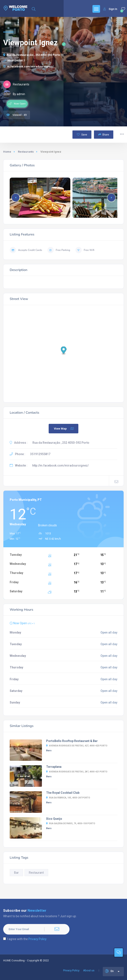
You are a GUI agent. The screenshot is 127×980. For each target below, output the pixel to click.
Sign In (110, 9)
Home (7, 152)
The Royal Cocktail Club (63, 793)
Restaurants (26, 152)
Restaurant (36, 873)
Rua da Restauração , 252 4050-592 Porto (32, 55)
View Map (64, 429)
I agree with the (25, 939)
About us (89, 970)
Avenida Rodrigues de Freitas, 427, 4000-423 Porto (77, 746)
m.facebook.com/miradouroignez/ (28, 66)
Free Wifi (85, 250)
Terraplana (54, 767)
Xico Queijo (54, 819)
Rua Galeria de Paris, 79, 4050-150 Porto (71, 823)
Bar (16, 873)
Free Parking (59, 250)
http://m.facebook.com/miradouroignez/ (60, 465)
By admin (14, 94)
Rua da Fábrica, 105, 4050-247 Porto (68, 798)
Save (82, 135)
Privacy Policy (37, 939)
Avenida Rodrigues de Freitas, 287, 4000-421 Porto (77, 772)
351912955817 (14, 61)
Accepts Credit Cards (26, 250)
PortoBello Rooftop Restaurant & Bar (72, 741)
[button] (111, 198)
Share (104, 135)
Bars (49, 750)
